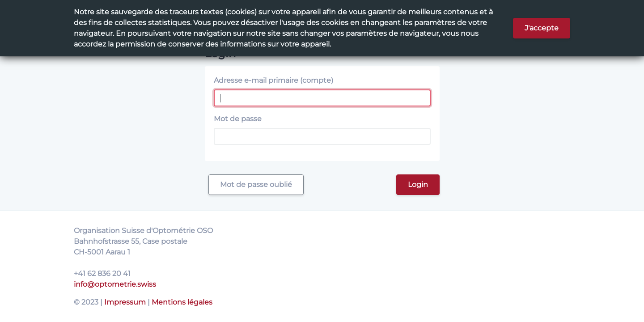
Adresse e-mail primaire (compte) (273, 80)
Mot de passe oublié (256, 184)
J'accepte (542, 28)
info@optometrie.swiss (115, 284)
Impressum (125, 302)
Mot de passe (238, 119)
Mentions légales (182, 302)
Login (418, 184)
